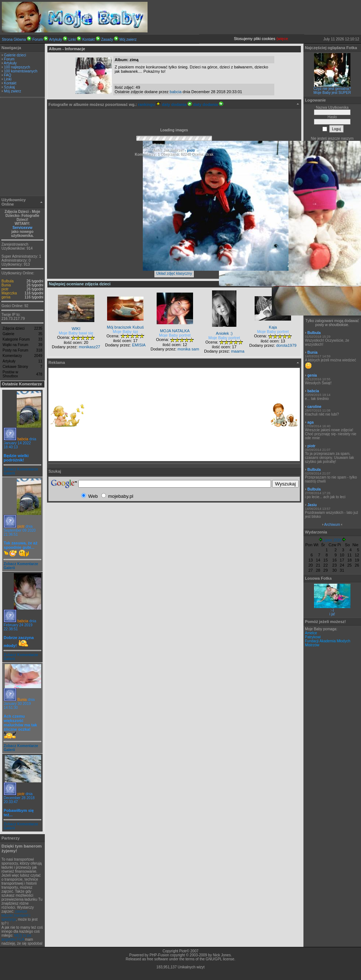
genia (6, 297)
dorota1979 (286, 345)
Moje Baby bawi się (76, 333)
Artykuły (56, 39)
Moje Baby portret (175, 335)
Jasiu (312, 505)
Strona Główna (14, 39)
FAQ (8, 75)
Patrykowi (313, 637)
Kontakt (89, 39)
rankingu (150, 104)
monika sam (188, 349)
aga (311, 422)
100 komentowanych (21, 71)
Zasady (107, 39)
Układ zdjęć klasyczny (174, 273)
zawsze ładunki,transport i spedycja (16, 915)
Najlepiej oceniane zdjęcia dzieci (80, 284)
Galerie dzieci (15, 55)
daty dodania (177, 104)
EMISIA (139, 345)
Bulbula (7, 281)
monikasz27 (89, 347)
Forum (38, 39)
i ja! (332, 614)
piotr (5, 289)
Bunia (6, 285)
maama (238, 351)
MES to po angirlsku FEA (16, 937)
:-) (332, 610)
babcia (23, 439)
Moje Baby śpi (125, 332)
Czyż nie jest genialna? (332, 89)
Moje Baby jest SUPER (332, 93)
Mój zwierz (128, 39)
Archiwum (332, 525)
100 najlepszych (17, 67)
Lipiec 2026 (332, 540)
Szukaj (9, 87)
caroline (314, 407)
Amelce (311, 633)
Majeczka (9, 293)
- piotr (189, 150)
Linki (72, 39)
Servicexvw (22, 228)
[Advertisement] (23, 148)
